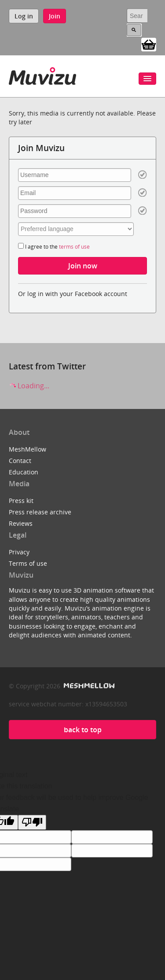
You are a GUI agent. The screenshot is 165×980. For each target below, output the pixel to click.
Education (24, 472)
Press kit (21, 501)
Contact (20, 461)
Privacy (19, 552)
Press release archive (40, 512)
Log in (24, 16)
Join (55, 16)
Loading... (29, 386)
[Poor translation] (32, 822)
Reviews (21, 523)
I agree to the (54, 247)
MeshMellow (27, 449)
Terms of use (28, 563)
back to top (83, 730)
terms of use (74, 247)
